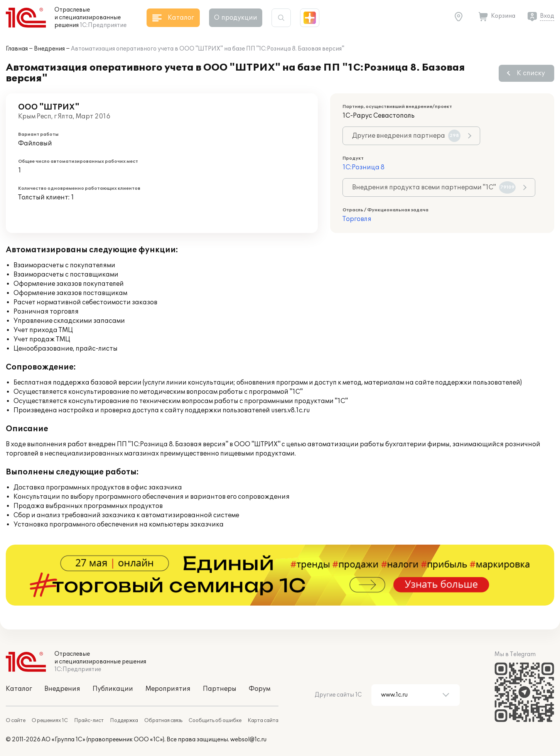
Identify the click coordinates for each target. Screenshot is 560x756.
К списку (531, 73)
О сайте (16, 721)
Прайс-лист (89, 721)
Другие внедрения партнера (406, 136)
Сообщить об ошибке (215, 721)
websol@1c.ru (248, 740)
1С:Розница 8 (363, 167)
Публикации (113, 689)
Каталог (19, 689)
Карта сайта (263, 721)
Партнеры (220, 689)
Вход (547, 16)
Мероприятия (168, 689)
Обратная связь (163, 721)
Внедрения (49, 49)
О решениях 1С (50, 721)
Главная (17, 49)
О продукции (236, 18)
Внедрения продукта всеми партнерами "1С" (434, 187)
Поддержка (124, 721)
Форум (260, 689)
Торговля (357, 219)
